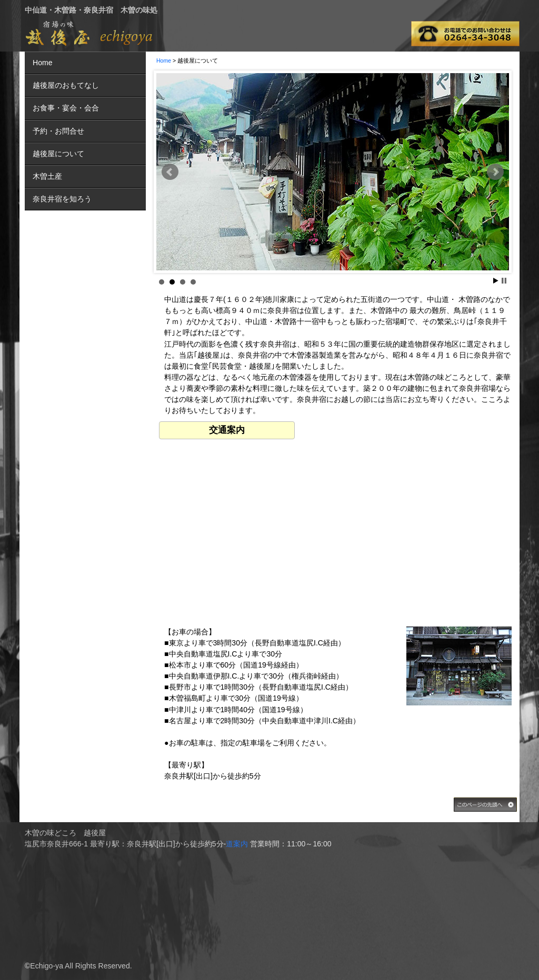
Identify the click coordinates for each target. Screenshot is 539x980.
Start (496, 281)
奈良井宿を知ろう (62, 199)
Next (495, 172)
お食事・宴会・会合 (66, 108)
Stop (504, 281)
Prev (170, 172)
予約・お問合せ (58, 131)
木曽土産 (47, 176)
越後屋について (58, 154)
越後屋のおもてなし (66, 85)
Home (164, 60)
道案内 (237, 844)
